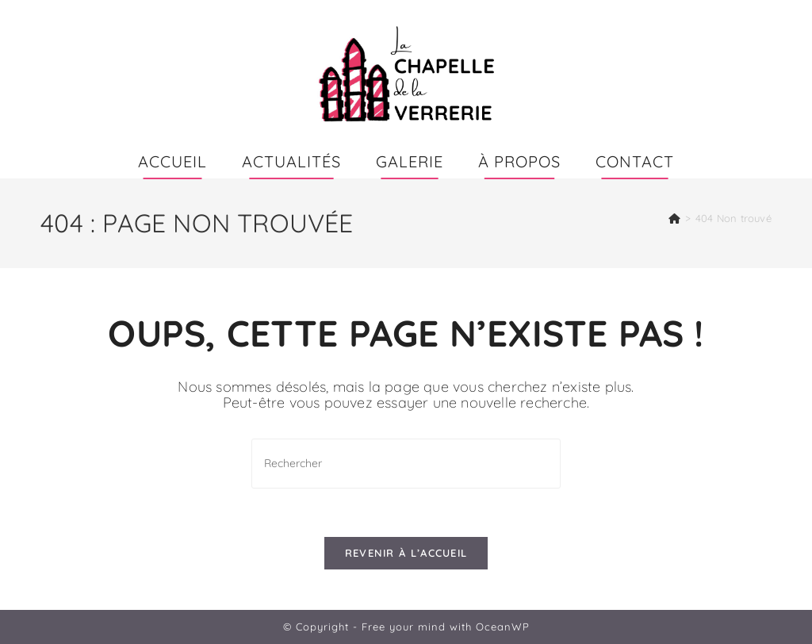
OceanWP (503, 627)
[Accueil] (674, 218)
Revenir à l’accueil (406, 553)
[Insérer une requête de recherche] (406, 464)
